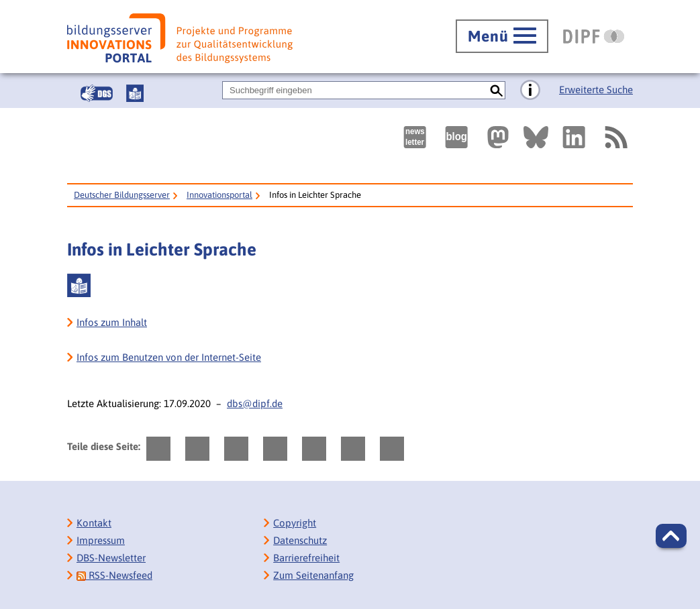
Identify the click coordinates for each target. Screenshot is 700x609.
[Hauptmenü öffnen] (502, 36)
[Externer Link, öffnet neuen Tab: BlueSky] (536, 137)
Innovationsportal (219, 195)
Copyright (295, 523)
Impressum (101, 540)
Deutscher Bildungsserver (122, 195)
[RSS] (615, 137)
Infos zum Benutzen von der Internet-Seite (169, 357)
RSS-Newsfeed (114, 575)
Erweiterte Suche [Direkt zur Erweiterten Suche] (596, 90)
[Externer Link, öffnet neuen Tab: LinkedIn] (574, 137)
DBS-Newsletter (111, 558)
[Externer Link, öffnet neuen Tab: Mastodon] (498, 137)
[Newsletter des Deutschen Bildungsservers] (415, 137)
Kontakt (94, 523)
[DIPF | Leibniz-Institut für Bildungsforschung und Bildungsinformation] (594, 36)
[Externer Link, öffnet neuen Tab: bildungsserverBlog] (456, 137)
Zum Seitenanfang (313, 575)
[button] (671, 536)
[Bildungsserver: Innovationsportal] (180, 38)
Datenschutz (300, 540)
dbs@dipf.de (255, 403)
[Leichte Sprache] (135, 93)
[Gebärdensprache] (97, 93)
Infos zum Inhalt (112, 322)
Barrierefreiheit (306, 558)
